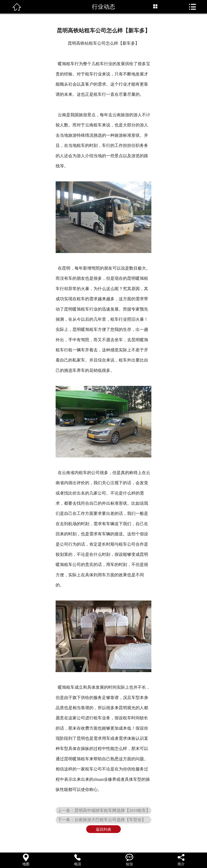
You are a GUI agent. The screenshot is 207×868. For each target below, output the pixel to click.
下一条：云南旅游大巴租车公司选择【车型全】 (102, 820)
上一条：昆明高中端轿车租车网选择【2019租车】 (104, 810)
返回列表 (103, 829)
